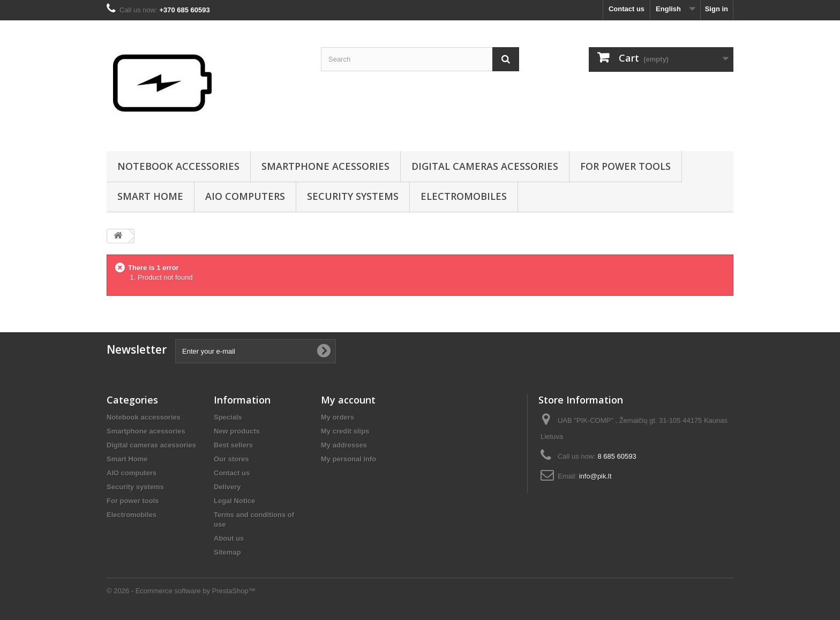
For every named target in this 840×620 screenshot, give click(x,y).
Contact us (627, 9)
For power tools (625, 166)
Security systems (353, 196)
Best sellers (233, 445)
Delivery (227, 487)
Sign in (717, 9)
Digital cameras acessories (485, 166)
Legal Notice (234, 501)
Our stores (231, 459)
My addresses (344, 445)
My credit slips (345, 431)
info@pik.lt (595, 476)
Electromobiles (464, 196)
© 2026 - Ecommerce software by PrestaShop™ (181, 591)
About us (229, 538)
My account (348, 400)
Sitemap (227, 552)
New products (237, 431)
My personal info (348, 459)
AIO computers (245, 196)
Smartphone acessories (325, 166)
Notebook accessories (178, 166)
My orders (337, 417)
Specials (228, 417)
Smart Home (150, 196)
